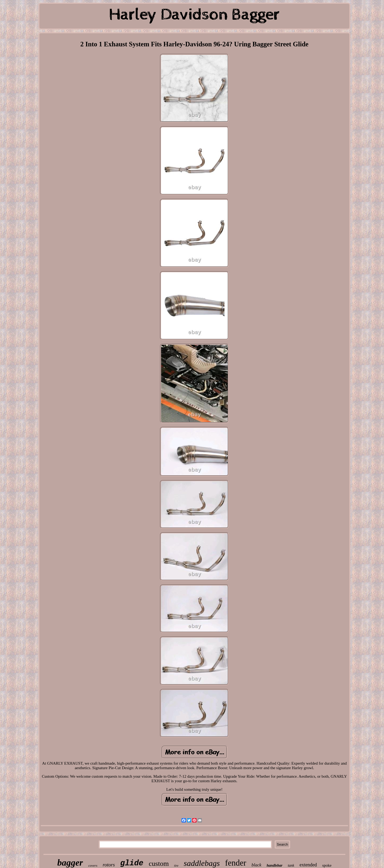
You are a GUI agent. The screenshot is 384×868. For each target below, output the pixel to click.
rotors (109, 865)
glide (132, 863)
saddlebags (202, 863)
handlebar (275, 865)
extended (308, 865)
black (256, 865)
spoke (327, 865)
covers (93, 865)
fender (236, 863)
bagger (70, 863)
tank (291, 865)
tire (176, 866)
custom (159, 864)
